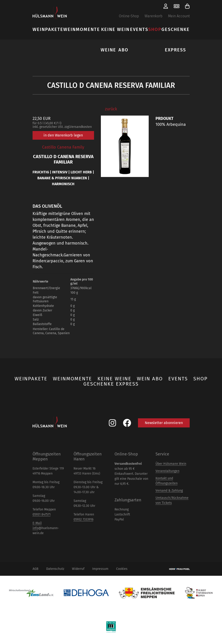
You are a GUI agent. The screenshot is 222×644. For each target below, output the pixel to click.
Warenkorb (153, 16)
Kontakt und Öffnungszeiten (167, 481)
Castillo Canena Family (63, 147)
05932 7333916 (83, 519)
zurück (111, 109)
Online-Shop (129, 16)
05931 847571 (42, 514)
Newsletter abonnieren (164, 423)
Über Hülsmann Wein (171, 464)
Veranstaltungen (167, 471)
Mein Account (179, 16)
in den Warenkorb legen (63, 135)
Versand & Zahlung (169, 491)
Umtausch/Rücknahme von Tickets (172, 500)
